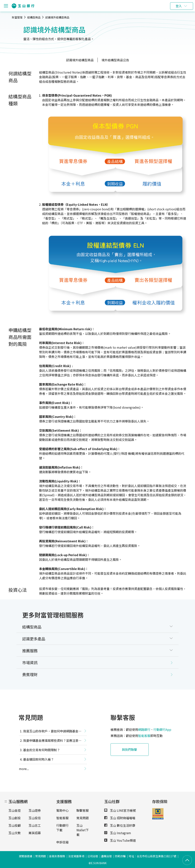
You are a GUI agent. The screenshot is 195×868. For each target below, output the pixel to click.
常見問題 (83, 818)
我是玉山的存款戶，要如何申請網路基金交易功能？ (50, 732)
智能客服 (144, 736)
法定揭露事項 (76, 856)
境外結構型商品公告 (115, 60)
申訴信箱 (62, 842)
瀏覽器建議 (25, 856)
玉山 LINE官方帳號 (120, 810)
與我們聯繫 (130, 749)
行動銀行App (162, 729)
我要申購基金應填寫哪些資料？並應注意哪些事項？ (50, 741)
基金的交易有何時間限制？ (42, 750)
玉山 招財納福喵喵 (120, 818)
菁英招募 (35, 833)
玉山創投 (15, 818)
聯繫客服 (83, 810)
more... (24, 769)
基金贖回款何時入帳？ (39, 759)
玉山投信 (35, 818)
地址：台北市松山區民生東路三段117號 (152, 856)
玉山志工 (35, 825)
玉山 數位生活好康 (120, 825)
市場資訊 (30, 663)
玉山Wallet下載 (83, 830)
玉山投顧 (15, 825)
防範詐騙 (120, 856)
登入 (179, 6)
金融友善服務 (57, 856)
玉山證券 (35, 810)
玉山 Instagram (118, 833)
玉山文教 (15, 833)
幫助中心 (62, 810)
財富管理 (17, 17)
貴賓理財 (30, 674)
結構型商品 (34, 17)
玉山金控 (15, 810)
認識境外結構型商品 (57, 17)
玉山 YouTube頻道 (120, 840)
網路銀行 (144, 729)
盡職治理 (107, 856)
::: (6, 801)
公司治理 (93, 856)
